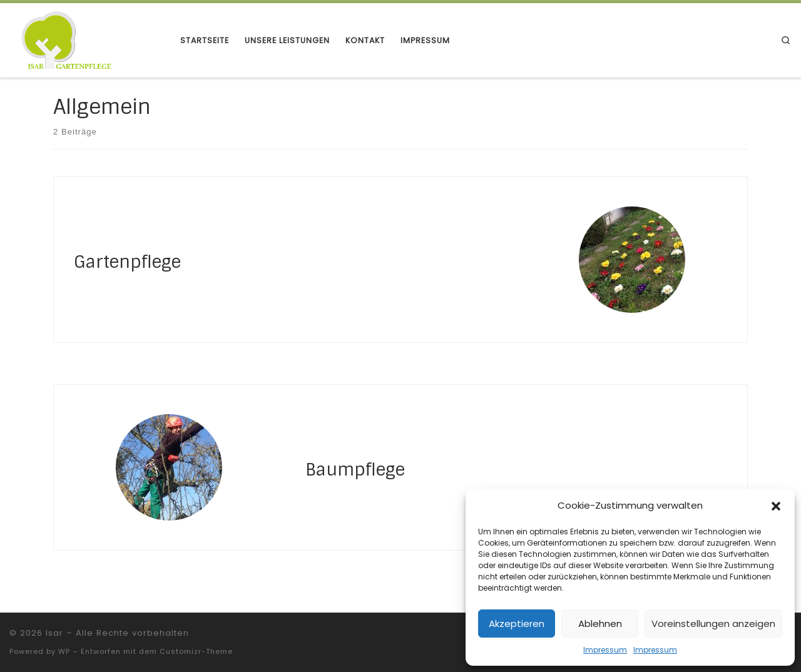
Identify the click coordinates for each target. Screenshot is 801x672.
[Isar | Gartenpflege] (85, 40)
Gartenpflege (127, 262)
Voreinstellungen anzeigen (713, 624)
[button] (776, 506)
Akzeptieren (517, 624)
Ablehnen (600, 624)
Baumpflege (355, 470)
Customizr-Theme (196, 651)
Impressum (605, 650)
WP (64, 651)
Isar (54, 633)
